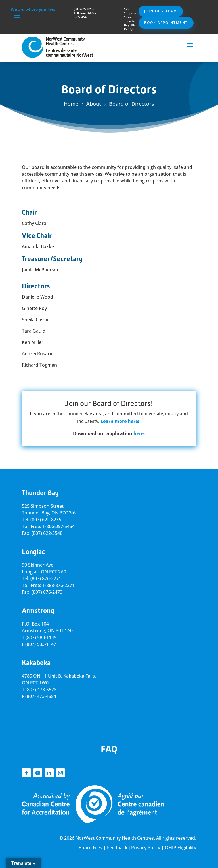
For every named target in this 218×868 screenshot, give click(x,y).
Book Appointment (166, 23)
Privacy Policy (146, 848)
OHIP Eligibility (181, 848)
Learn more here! (120, 421)
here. (139, 433)
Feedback (117, 848)
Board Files (90, 848)
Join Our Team (161, 11)
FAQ (109, 749)
